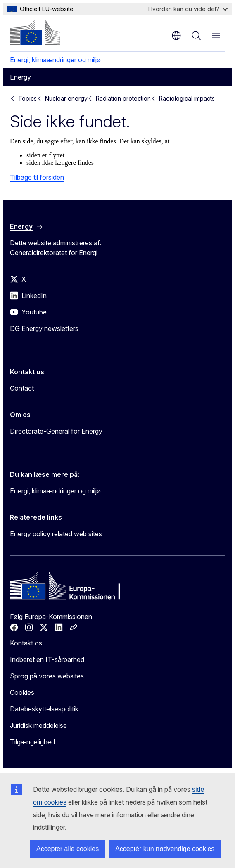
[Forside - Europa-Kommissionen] (35, 32)
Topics (27, 98)
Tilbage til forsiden (37, 177)
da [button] (176, 35)
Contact (22, 388)
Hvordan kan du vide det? (188, 9)
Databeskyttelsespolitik (44, 709)
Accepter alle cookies (68, 849)
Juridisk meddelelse (38, 725)
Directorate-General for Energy (56, 431)
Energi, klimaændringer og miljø (55, 60)
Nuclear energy (66, 98)
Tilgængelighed (32, 742)
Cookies (22, 692)
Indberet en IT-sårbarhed (47, 659)
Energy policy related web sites (56, 534)
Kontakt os (26, 643)
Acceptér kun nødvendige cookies (165, 849)
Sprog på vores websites (47, 676)
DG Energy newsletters (44, 328)
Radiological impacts (187, 98)
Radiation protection (123, 98)
